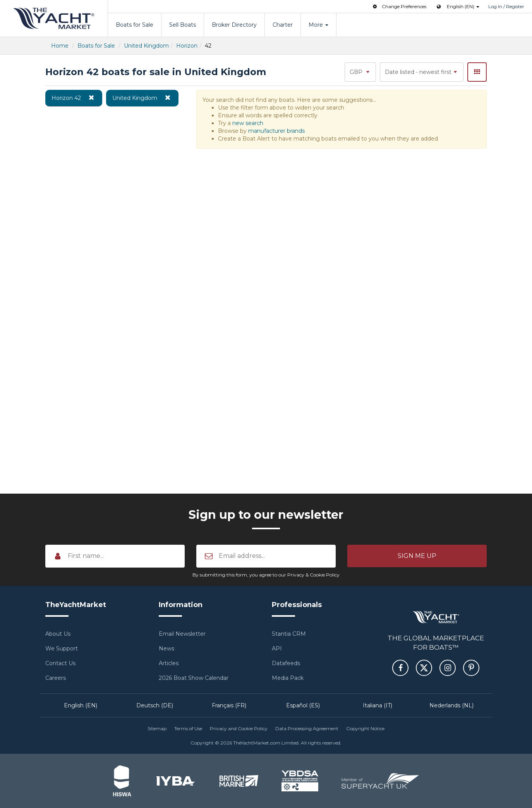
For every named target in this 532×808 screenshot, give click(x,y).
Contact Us (60, 663)
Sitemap (157, 728)
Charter (283, 25)
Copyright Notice (365, 728)
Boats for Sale (135, 25)
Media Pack (288, 678)
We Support (62, 648)
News (166, 648)
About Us (58, 634)
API (277, 648)
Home (60, 46)
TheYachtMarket (54, 18)
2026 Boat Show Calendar (194, 678)
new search (248, 123)
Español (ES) (303, 705)
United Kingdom (146, 46)
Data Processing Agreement (307, 728)
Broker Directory (234, 25)
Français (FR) (229, 705)
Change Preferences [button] (399, 6)
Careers (56, 678)
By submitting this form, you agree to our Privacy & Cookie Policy (266, 575)
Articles (169, 663)
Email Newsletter (182, 634)
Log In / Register (506, 6)
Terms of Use (188, 728)
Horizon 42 (74, 98)
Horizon (187, 46)
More (318, 25)
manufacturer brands (276, 131)
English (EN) (81, 705)
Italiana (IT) (378, 705)
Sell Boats (183, 25)
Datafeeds (286, 663)
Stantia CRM (289, 634)
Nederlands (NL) (451, 705)
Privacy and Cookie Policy (239, 728)
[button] (417, 556)
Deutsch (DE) (155, 705)
